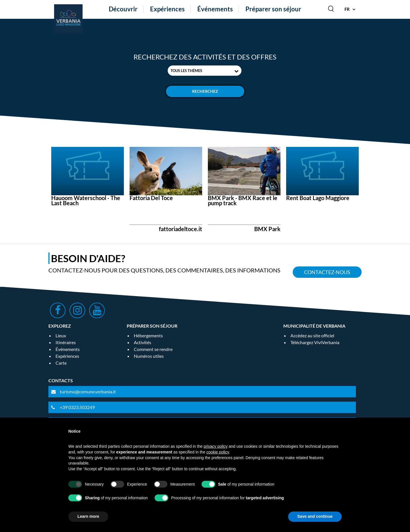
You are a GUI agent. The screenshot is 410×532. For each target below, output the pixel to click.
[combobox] (205, 71)
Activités (143, 342)
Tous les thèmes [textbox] (186, 71)
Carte (61, 363)
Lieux (61, 335)
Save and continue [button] (315, 516)
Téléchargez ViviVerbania (315, 342)
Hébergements (148, 335)
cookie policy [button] (218, 452)
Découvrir (123, 9)
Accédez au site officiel (312, 335)
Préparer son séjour (273, 9)
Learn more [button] (88, 516)
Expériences (167, 9)
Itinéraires (66, 342)
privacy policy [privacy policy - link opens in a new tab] (216, 446)
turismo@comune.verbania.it (88, 392)
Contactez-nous (327, 272)
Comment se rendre (153, 349)
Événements (215, 9)
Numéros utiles (149, 356)
